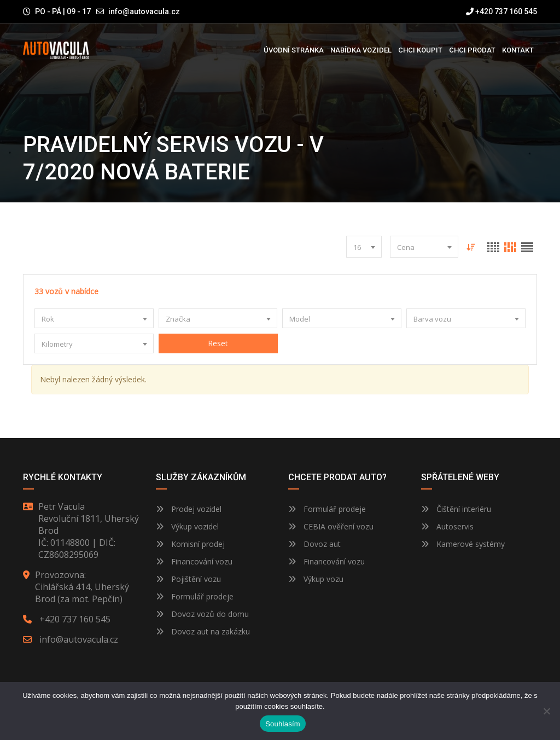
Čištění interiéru (456, 509)
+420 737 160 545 (501, 11)
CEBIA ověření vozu (339, 526)
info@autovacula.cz (144, 11)
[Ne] (546, 711)
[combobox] (364, 247)
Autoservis (447, 526)
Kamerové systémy (463, 544)
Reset (218, 343)
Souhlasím (283, 724)
